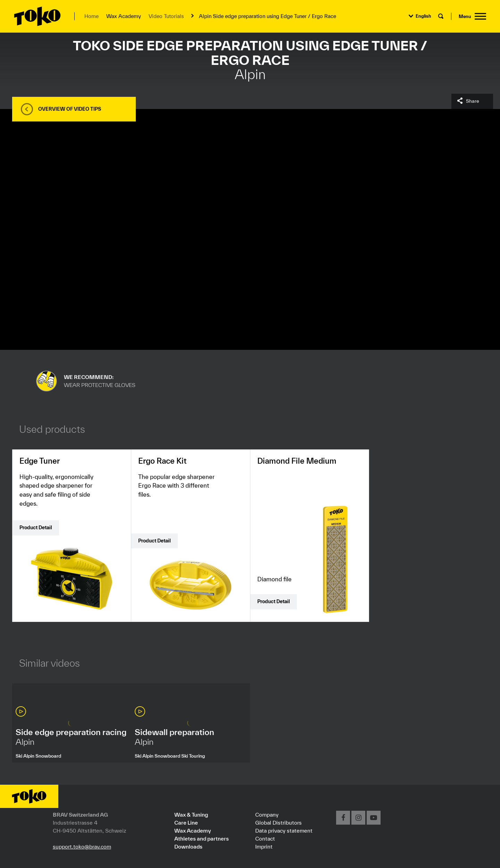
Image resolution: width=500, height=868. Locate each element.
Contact (265, 838)
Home (91, 16)
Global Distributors (278, 823)
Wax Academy (193, 831)
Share (473, 101)
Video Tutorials (166, 16)
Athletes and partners (202, 838)
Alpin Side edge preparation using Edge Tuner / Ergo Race (268, 16)
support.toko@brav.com (82, 846)
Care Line (186, 823)
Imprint (264, 846)
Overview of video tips (70, 109)
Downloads (188, 846)
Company (267, 815)
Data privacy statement (284, 831)
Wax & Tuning (191, 815)
